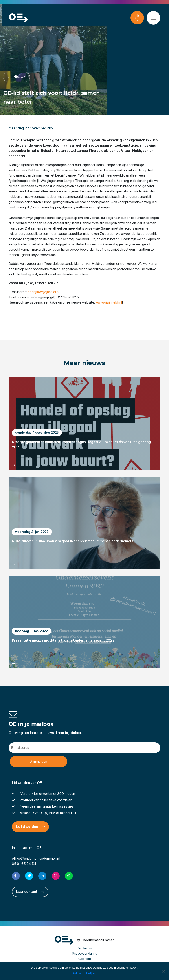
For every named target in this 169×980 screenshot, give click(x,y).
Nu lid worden (30, 827)
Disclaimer (85, 948)
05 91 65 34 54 (24, 864)
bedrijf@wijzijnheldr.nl (43, 292)
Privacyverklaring (85, 953)
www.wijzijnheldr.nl (109, 302)
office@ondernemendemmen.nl (36, 858)
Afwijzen (91, 973)
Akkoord (78, 973)
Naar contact (30, 892)
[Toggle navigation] (155, 18)
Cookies (85, 959)
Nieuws (16, 77)
